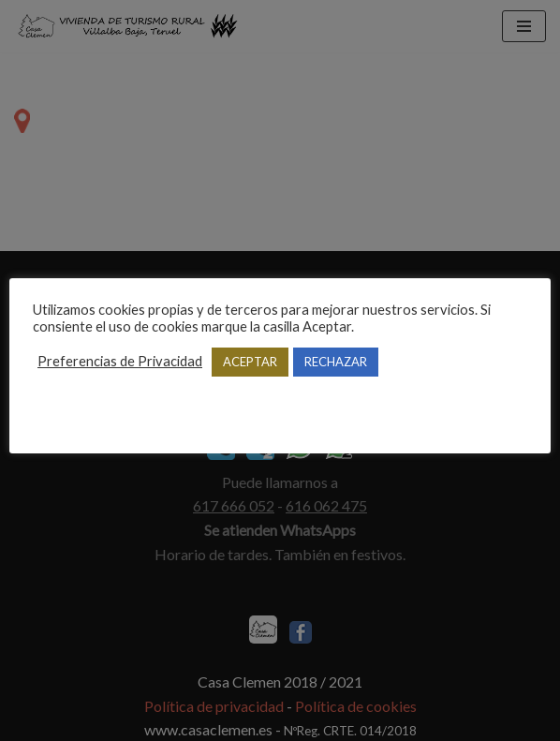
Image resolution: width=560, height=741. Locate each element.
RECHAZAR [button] (336, 362)
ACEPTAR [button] (250, 362)
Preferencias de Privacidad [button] (120, 361)
